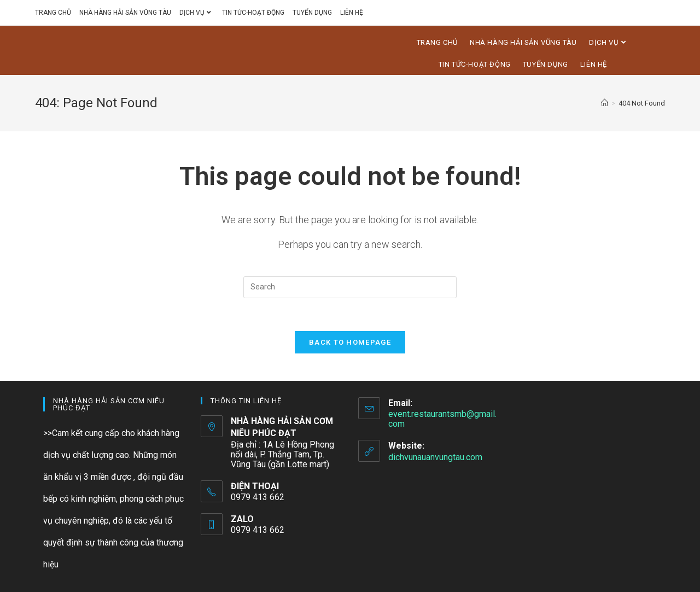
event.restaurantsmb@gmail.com (442, 419)
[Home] (605, 103)
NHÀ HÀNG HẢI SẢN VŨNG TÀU (125, 13)
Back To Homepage (350, 342)
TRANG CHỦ (53, 13)
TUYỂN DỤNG (312, 13)
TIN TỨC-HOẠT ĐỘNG (253, 13)
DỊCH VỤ (197, 13)
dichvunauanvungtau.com (435, 457)
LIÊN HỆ (352, 13)
